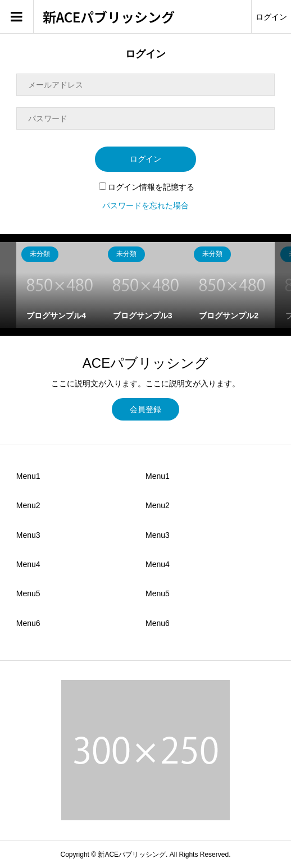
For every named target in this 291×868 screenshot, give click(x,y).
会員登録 (145, 409)
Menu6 (28, 623)
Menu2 (28, 505)
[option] (59, 285)
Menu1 (28, 476)
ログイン (271, 17)
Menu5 (28, 593)
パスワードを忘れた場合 (145, 205)
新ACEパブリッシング (109, 17)
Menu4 (28, 564)
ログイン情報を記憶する (147, 187)
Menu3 (28, 535)
